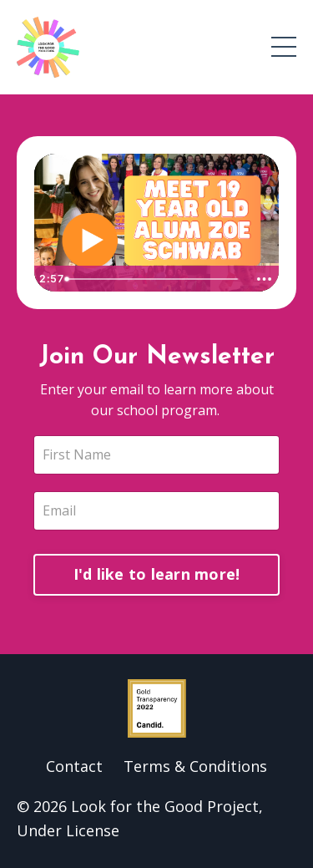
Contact (74, 766)
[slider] (153, 279)
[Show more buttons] (264, 279)
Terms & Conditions (195, 766)
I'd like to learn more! (157, 574)
